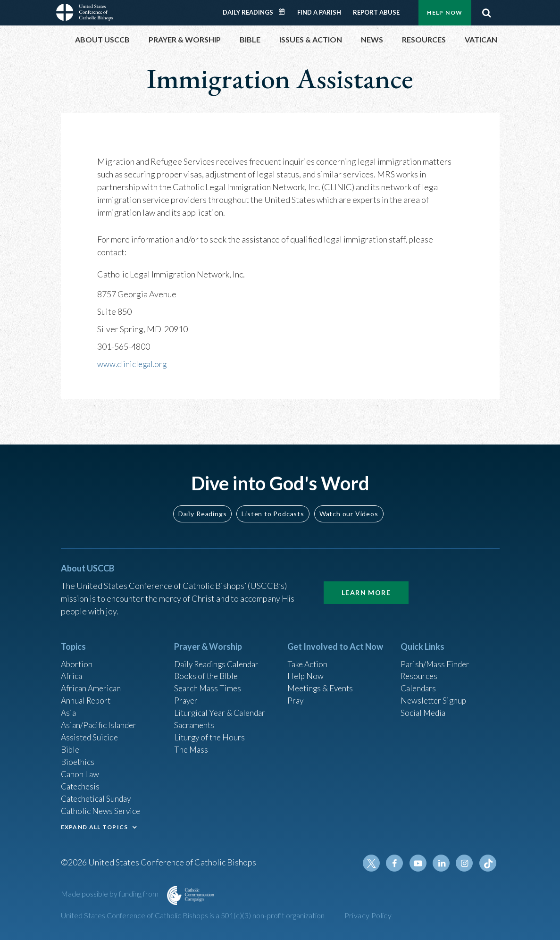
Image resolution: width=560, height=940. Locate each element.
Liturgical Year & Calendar (222, 707)
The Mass (192, 746)
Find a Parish (319, 12)
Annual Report (87, 695)
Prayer (187, 695)
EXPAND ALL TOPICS (95, 826)
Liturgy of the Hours (211, 733)
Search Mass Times (209, 682)
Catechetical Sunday (98, 797)
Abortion (77, 656)
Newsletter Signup (435, 695)
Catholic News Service (102, 809)
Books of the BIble (207, 669)
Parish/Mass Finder (436, 656)
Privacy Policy (368, 915)
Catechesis (81, 784)
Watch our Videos (349, 506)
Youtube (420, 863)
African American (92, 682)
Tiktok (488, 863)
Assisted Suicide (91, 733)
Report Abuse (376, 12)
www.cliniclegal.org (133, 364)
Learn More (366, 584)
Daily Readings (248, 12)
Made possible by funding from (110, 894)
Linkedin (443, 863)
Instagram (466, 863)
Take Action (308, 656)
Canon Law (81, 771)
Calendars (419, 682)
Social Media (424, 707)
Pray (296, 695)
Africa (72, 669)
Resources (420, 669)
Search (487, 13)
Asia (69, 707)
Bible (71, 746)
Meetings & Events (322, 682)
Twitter (375, 863)
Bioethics (78, 758)
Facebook (398, 863)
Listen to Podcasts (273, 506)
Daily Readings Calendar (284, 12)
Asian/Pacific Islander (100, 720)
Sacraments (195, 720)
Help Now (445, 13)
